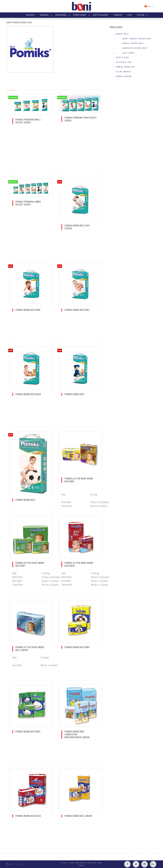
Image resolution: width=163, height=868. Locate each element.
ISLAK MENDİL (124, 72)
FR (16, 864)
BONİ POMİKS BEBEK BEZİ (134, 39)
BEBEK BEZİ (122, 34)
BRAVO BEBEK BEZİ (130, 43)
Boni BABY (125, 53)
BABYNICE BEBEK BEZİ (132, 48)
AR (25, 864)
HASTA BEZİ (123, 58)
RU (20, 864)
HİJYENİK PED (124, 62)
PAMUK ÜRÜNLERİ (126, 67)
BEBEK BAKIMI (124, 76)
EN (12, 864)
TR (150, 6)
